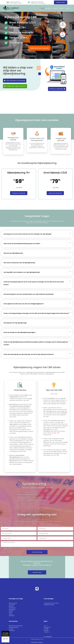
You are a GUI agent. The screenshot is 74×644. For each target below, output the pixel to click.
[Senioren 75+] (6, 28)
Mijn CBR (57, 433)
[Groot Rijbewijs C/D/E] (6, 23)
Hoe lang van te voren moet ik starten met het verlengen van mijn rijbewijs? (28, 234)
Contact (68, 8)
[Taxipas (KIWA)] (6, 38)
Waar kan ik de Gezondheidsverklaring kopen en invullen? (22, 244)
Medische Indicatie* (22, 33)
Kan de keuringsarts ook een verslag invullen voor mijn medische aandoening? (29, 294)
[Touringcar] (6, 43)
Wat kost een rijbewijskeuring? (13, 253)
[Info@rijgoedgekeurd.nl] (8, 2)
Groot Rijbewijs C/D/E (23, 23)
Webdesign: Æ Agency (37, 642)
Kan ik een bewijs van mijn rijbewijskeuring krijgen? (20, 332)
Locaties (56, 8)
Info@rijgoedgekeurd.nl (15, 2)
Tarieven (61, 8)
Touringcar (16, 43)
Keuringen (49, 8)
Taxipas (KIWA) (19, 38)
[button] (37, 234)
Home (43, 8)
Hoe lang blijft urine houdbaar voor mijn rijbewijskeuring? (22, 272)
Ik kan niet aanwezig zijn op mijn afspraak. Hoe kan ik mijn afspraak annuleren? (29, 354)
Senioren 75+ (18, 27)
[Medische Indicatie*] (6, 33)
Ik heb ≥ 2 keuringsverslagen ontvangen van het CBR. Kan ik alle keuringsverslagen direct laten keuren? (36, 313)
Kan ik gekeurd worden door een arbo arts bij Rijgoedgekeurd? (24, 304)
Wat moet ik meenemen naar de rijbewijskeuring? (19, 263)
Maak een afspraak (19, 193)
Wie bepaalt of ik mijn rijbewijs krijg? (15, 323)
